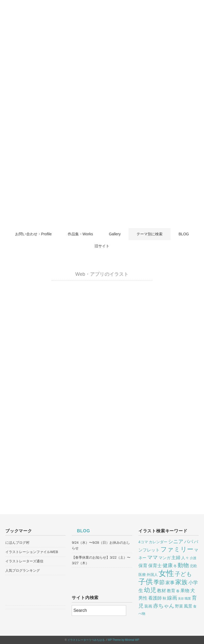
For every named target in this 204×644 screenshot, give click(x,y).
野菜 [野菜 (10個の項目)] (179, 606)
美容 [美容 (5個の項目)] (181, 599)
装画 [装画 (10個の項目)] (148, 606)
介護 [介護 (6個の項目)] (193, 558)
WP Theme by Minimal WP (123, 640)
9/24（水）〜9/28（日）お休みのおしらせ (101, 545)
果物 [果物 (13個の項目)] (185, 591)
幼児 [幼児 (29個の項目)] (150, 590)
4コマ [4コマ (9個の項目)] (143, 542)
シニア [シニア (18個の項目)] (176, 541)
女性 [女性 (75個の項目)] (166, 573)
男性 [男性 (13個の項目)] (143, 598)
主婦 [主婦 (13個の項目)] (176, 558)
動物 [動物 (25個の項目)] (183, 565)
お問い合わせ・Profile (33, 234)
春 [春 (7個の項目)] (178, 591)
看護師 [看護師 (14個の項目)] (155, 598)
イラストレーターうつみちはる (86, 640)
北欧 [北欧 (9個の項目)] (193, 566)
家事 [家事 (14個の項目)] (170, 583)
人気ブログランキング (23, 570)
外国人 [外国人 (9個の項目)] (152, 575)
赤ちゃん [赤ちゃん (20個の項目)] (164, 606)
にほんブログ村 (17, 543)
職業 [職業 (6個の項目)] (188, 599)
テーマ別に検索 (150, 234)
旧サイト (102, 246)
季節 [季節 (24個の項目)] (159, 582)
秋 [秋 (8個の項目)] (164, 598)
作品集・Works (80, 234)
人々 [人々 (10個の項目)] (185, 558)
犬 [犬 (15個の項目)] (193, 591)
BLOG (184, 234)
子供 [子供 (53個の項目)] (146, 582)
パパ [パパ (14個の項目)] (189, 542)
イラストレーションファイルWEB (32, 552)
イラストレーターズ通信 (24, 561)
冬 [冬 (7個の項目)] (175, 566)
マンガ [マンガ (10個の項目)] (165, 558)
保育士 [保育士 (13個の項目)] (155, 566)
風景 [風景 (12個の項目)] (188, 606)
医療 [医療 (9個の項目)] (142, 575)
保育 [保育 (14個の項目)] (143, 566)
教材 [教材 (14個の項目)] (161, 591)
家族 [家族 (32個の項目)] (181, 582)
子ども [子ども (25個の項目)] (183, 574)
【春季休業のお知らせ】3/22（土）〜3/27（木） (101, 560)
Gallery (115, 234)
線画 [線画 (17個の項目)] (172, 598)
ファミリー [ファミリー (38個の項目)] (177, 549)
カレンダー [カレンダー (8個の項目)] (158, 542)
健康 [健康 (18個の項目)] (168, 565)
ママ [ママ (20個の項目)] (152, 557)
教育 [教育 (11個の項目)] (171, 591)
